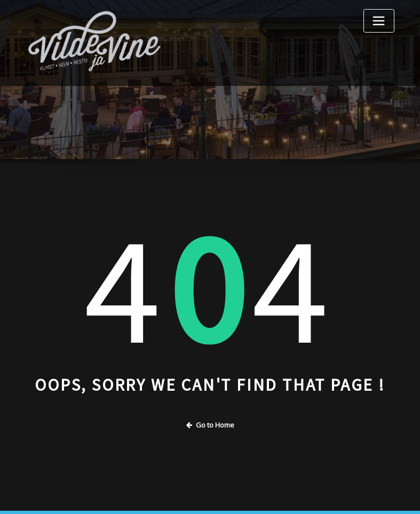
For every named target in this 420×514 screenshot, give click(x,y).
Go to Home (210, 425)
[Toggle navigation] (379, 21)
